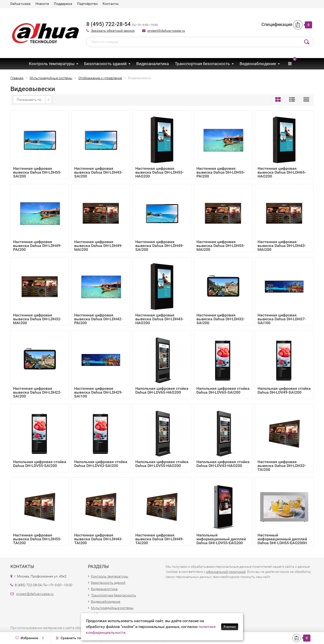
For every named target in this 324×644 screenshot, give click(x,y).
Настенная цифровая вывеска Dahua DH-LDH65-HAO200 (282, 172)
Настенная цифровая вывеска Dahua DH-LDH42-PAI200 (98, 319)
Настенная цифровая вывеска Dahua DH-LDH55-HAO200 (159, 172)
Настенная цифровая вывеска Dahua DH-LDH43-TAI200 (98, 539)
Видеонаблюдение (258, 64)
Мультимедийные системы (112, 608)
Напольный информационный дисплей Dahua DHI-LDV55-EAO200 (221, 539)
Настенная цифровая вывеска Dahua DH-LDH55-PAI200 (221, 172)
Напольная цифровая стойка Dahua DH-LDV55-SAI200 (40, 464)
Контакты (111, 4)
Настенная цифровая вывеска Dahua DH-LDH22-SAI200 (37, 392)
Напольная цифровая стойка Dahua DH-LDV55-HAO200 (162, 464)
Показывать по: (29, 100)
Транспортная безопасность (202, 64)
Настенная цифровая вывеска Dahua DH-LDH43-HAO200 (159, 319)
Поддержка (63, 4)
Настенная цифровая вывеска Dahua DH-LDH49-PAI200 (37, 246)
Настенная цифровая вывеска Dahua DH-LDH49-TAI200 (159, 539)
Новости (42, 4)
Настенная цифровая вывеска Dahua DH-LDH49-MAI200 (98, 246)
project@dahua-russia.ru (166, 31)
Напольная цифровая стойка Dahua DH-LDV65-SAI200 (223, 390)
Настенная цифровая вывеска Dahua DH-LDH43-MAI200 (282, 246)
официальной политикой (226, 572)
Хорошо (230, 627)
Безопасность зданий (105, 64)
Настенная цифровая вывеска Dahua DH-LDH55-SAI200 (37, 172)
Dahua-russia (20, 4)
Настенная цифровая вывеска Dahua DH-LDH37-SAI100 (282, 319)
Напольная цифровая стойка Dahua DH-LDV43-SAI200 (101, 464)
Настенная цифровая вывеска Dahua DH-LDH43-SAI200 (98, 172)
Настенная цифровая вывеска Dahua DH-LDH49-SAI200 (159, 246)
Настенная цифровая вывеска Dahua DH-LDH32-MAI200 (37, 319)
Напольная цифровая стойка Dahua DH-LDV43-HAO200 (223, 464)
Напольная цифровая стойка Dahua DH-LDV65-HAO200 (162, 390)
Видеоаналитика (153, 64)
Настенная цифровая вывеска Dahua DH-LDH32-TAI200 (282, 466)
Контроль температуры (52, 64)
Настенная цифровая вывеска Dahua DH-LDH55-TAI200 (37, 539)
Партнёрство (87, 4)
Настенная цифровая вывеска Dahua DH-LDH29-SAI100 (98, 392)
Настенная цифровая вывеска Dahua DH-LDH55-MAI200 (221, 246)
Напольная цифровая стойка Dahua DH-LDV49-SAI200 (284, 390)
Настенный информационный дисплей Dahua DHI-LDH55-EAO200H (282, 539)
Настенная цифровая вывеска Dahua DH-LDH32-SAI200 (221, 319)
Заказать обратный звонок (113, 31)
